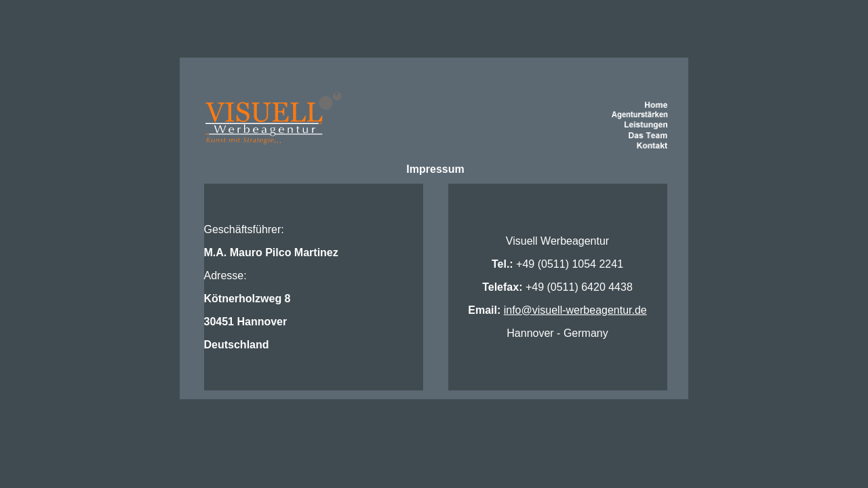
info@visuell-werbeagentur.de (575, 310)
